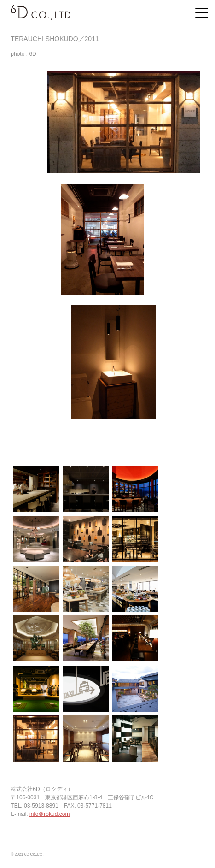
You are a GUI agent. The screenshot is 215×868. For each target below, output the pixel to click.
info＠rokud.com (49, 814)
